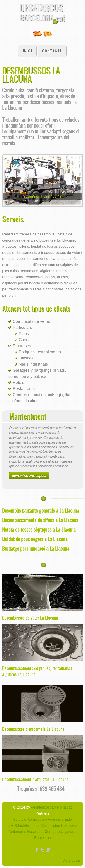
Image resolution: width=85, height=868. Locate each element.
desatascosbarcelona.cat (51, 807)
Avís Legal (72, 860)
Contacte (52, 51)
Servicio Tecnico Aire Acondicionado (42, 819)
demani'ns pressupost (29, 476)
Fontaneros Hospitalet (26, 832)
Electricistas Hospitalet (58, 825)
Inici (28, 51)
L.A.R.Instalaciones (23, 825)
